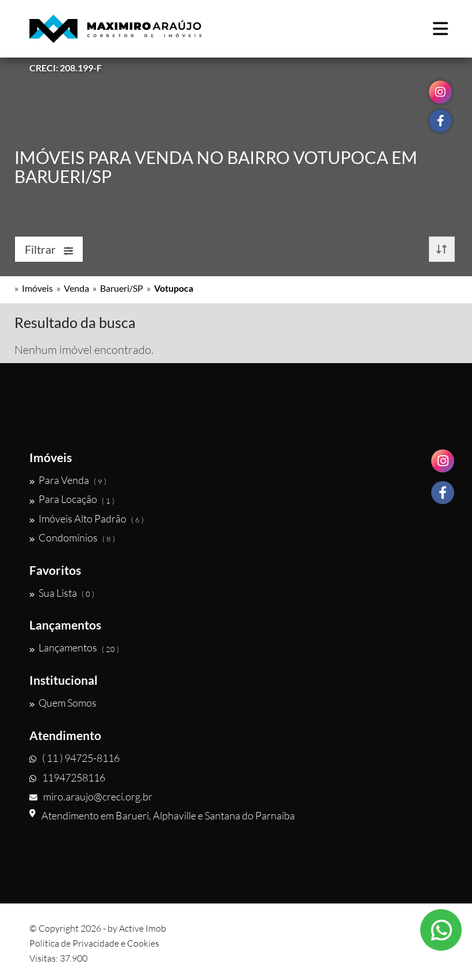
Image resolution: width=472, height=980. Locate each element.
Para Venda (68, 480)
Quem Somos (63, 703)
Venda (76, 288)
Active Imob (143, 928)
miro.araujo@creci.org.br (91, 796)
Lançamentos (74, 648)
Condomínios (72, 537)
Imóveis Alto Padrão (87, 518)
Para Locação (72, 499)
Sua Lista (62, 593)
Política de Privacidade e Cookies (94, 943)
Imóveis (37, 288)
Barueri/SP (122, 288)
